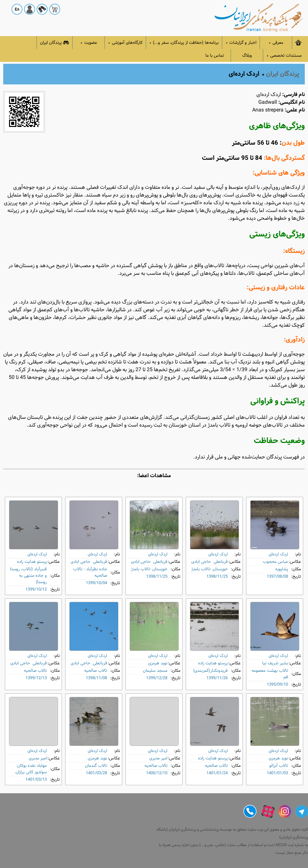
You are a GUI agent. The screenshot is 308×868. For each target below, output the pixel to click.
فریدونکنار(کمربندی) (210, 671)
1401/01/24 (217, 773)
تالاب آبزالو (279, 766)
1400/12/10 (157, 773)
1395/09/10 (277, 685)
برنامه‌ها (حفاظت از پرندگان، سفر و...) (184, 43)
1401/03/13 (36, 780)
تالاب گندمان (96, 766)
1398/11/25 (217, 577)
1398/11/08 (96, 678)
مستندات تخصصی (284, 56)
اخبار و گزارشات (241, 43)
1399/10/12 (36, 589)
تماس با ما (215, 56)
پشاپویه (282, 569)
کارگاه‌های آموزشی (125, 43)
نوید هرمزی (158, 663)
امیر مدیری (158, 758)
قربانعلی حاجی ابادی (209, 562)
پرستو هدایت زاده (32, 562)
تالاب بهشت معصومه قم (270, 674)
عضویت (89, 43)
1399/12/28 (157, 678)
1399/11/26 (217, 678)
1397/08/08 (277, 577)
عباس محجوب (275, 562)
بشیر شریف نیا (275, 663)
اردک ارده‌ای (278, 554)
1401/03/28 (96, 773)
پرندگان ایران (55, 43)
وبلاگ (247, 56)
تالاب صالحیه (96, 671)
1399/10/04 (96, 583)
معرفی (276, 43)
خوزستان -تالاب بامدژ (209, 569)
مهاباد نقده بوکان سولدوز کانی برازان (31, 769)
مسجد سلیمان (155, 671)
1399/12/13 (36, 678)
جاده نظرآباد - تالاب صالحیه (90, 572)
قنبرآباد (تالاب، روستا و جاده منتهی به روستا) (28, 576)
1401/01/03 (277, 773)
